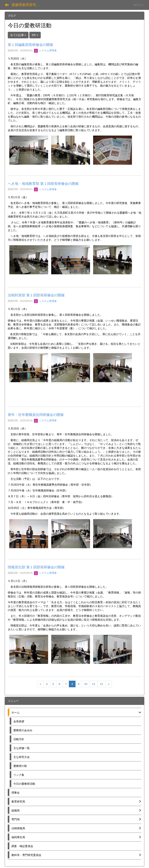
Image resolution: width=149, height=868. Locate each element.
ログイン (139, 5)
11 (94, 684)
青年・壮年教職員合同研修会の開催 (36, 415)
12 (101, 684)
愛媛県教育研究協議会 (28, 5)
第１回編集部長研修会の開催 (30, 45)
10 (86, 684)
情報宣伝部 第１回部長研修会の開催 (36, 567)
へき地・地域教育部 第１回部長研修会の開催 (43, 184)
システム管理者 (45, 50)
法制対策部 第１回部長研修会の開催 (36, 295)
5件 (35, 35)
